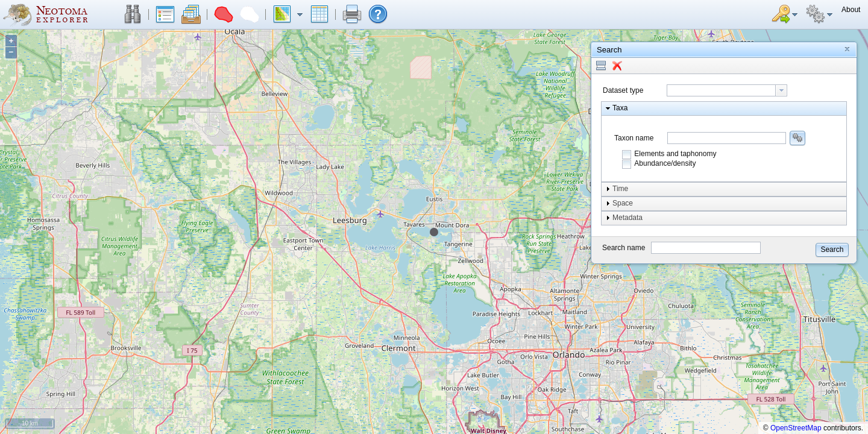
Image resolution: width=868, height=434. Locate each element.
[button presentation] (781, 90)
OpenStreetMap (796, 428)
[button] (133, 14)
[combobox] (727, 90)
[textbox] (721, 90)
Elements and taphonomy (675, 154)
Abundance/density (665, 163)
